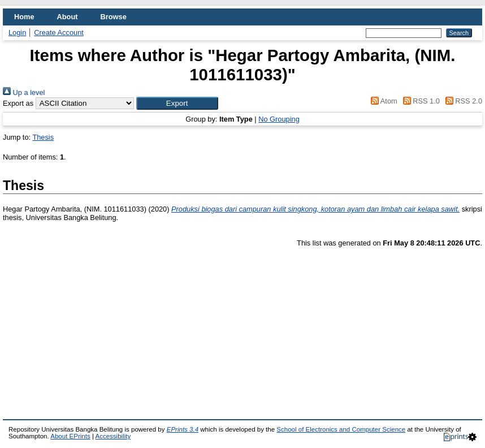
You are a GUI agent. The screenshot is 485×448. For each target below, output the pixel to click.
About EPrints (70, 436)
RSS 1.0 (419, 101)
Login (17, 33)
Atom (382, 101)
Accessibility (113, 436)
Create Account (59, 33)
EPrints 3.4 (183, 429)
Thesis (43, 137)
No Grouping (279, 119)
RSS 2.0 (462, 101)
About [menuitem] (68, 17)
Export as (18, 103)
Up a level (24, 92)
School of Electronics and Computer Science (341, 429)
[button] (177, 103)
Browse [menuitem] (114, 17)
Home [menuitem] (24, 17)
